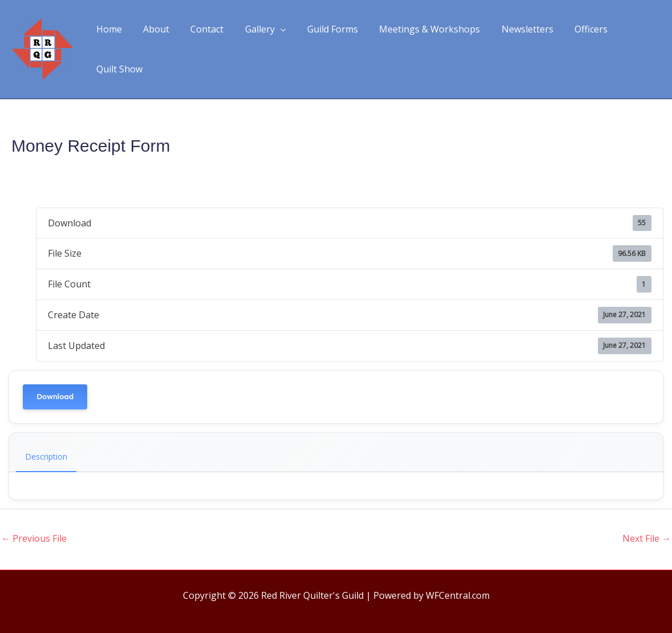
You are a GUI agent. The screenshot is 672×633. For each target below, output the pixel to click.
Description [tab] (46, 439)
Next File (647, 521)
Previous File (34, 521)
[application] (272, 40)
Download (55, 380)
